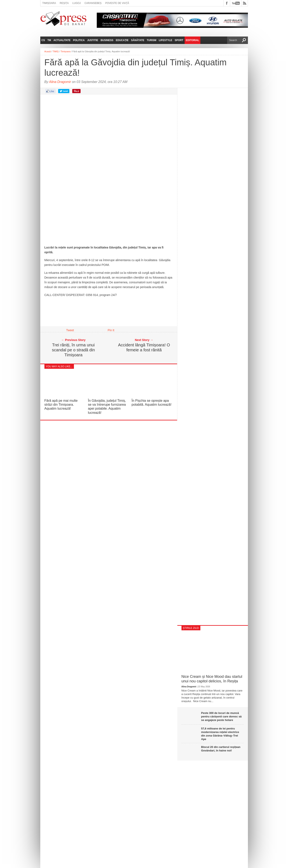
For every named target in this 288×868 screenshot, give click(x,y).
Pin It (111, 330)
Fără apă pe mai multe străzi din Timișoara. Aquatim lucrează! (61, 405)
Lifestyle (166, 40)
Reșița (64, 3)
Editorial (192, 40)
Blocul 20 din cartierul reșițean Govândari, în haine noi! (221, 749)
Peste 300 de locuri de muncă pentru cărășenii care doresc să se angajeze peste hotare (221, 716)
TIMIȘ (56, 51)
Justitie (93, 40)
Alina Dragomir (60, 82)
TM (49, 40)
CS (43, 40)
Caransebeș (93, 3)
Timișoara (49, 3)
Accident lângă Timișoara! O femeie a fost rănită (144, 347)
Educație (122, 40)
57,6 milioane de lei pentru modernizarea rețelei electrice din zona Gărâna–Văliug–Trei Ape (220, 734)
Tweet (70, 330)
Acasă (48, 51)
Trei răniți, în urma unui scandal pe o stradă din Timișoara (73, 350)
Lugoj (77, 3)
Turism (152, 40)
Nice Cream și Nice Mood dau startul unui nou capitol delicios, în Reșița (212, 679)
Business (107, 40)
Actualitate (62, 40)
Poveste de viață (117, 3)
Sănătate (138, 40)
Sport (179, 40)
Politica (79, 40)
